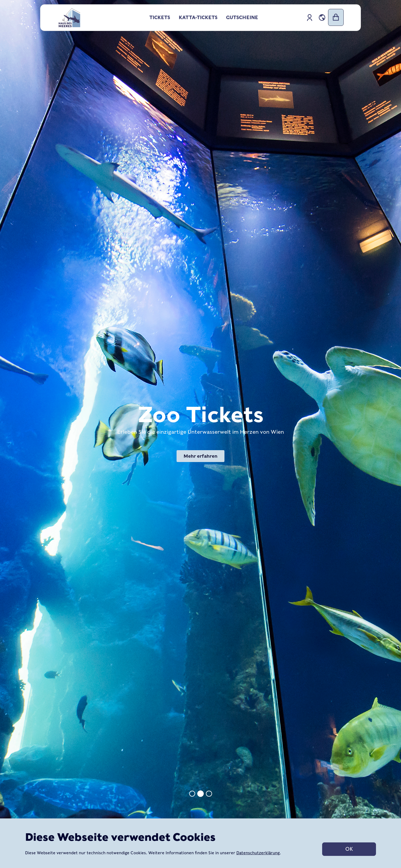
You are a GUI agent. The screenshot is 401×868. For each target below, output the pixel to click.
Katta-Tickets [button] (198, 17)
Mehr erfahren (200, 456)
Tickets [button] (160, 17)
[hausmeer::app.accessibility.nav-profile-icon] (310, 18)
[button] (322, 18)
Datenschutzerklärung (258, 853)
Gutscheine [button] (242, 17)
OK (349, 849)
